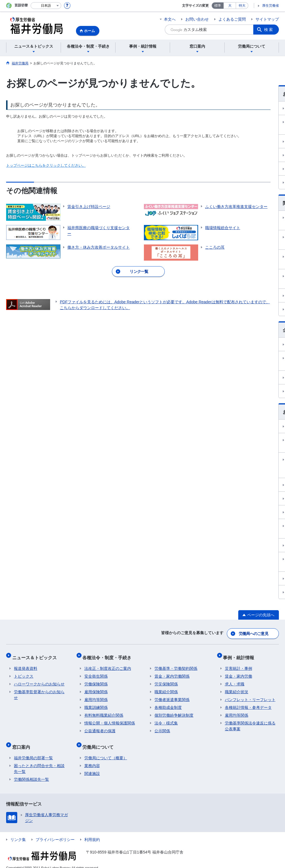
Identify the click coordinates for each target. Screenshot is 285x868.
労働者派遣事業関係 (172, 696)
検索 (269, 30)
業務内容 (92, 758)
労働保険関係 (96, 680)
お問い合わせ (197, 19)
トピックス (24, 673)
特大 (242, 6)
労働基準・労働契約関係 (176, 665)
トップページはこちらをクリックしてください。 (46, 165)
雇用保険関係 (96, 688)
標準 (218, 6)
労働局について (100, 741)
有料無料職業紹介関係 (104, 712)
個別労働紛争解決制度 (174, 712)
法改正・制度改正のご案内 (108, 665)
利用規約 (92, 832)
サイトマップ (267, 19)
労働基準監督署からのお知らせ (39, 691)
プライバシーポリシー (55, 832)
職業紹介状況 (237, 688)
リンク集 (18, 832)
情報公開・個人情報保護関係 (110, 719)
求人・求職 (235, 680)
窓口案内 (23, 741)
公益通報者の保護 (100, 727)
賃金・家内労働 (239, 673)
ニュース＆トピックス (36, 655)
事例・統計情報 (240, 655)
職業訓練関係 (96, 704)
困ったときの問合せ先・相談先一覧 (39, 761)
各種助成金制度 (168, 704)
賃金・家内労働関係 (172, 673)
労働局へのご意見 (254, 634)
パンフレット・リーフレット (250, 696)
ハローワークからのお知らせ (39, 680)
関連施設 (92, 766)
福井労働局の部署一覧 (33, 751)
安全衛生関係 (96, 673)
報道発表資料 (26, 665)
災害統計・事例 (239, 665)
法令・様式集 (166, 719)
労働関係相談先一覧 (31, 772)
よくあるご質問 (232, 19)
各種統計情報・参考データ (248, 704)
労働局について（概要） (106, 751)
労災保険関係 (166, 680)
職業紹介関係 (166, 688)
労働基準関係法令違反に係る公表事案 (250, 722)
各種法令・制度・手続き (109, 655)
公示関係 (162, 727)
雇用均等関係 (96, 696)
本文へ (170, 19)
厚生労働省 (271, 6)
